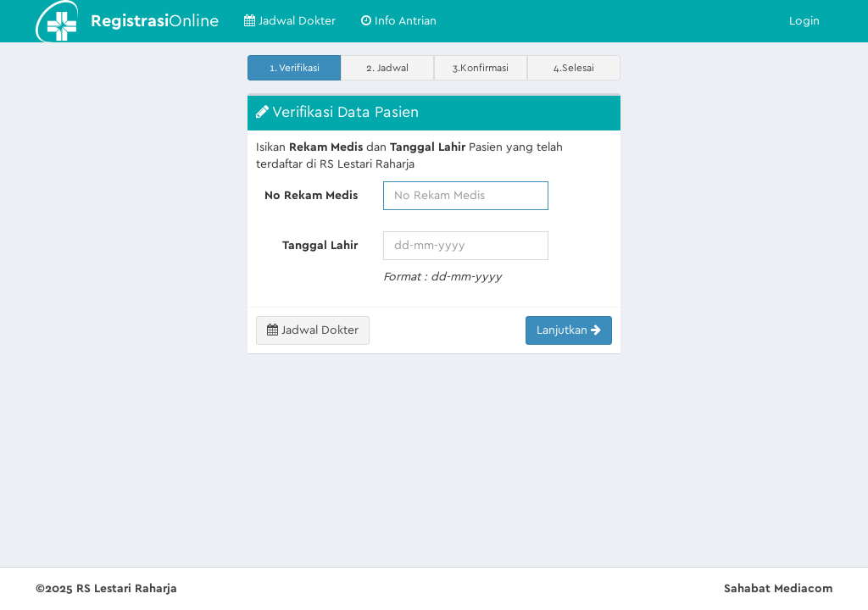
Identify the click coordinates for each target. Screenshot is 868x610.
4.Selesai (574, 68)
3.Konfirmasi (481, 68)
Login (804, 21)
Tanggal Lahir (320, 246)
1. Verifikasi (295, 68)
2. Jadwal (387, 68)
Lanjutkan (569, 330)
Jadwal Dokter (290, 21)
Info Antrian (399, 21)
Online (155, 21)
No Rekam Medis (311, 196)
